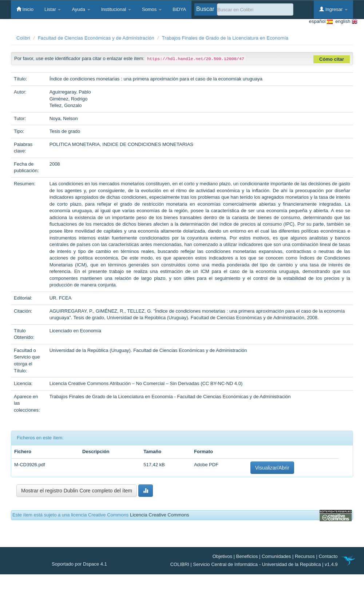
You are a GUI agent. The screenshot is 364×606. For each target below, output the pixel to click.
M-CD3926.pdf (30, 465)
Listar (53, 9)
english (345, 22)
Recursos (305, 556)
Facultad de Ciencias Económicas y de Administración (96, 38)
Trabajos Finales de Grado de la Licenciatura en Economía (225, 38)
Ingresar (333, 9)
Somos (152, 9)
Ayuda (81, 9)
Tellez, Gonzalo (66, 105)
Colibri (23, 38)
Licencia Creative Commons (160, 515)
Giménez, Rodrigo (69, 99)
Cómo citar (332, 59)
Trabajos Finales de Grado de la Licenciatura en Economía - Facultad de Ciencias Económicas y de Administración (170, 397)
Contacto (328, 556)
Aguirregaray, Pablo (70, 92)
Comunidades (276, 556)
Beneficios (247, 556)
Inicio (25, 9)
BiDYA (179, 9)
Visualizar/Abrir (272, 468)
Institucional (116, 9)
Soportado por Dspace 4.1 (79, 564)
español (321, 22)
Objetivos (222, 556)
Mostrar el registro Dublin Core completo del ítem (77, 491)
